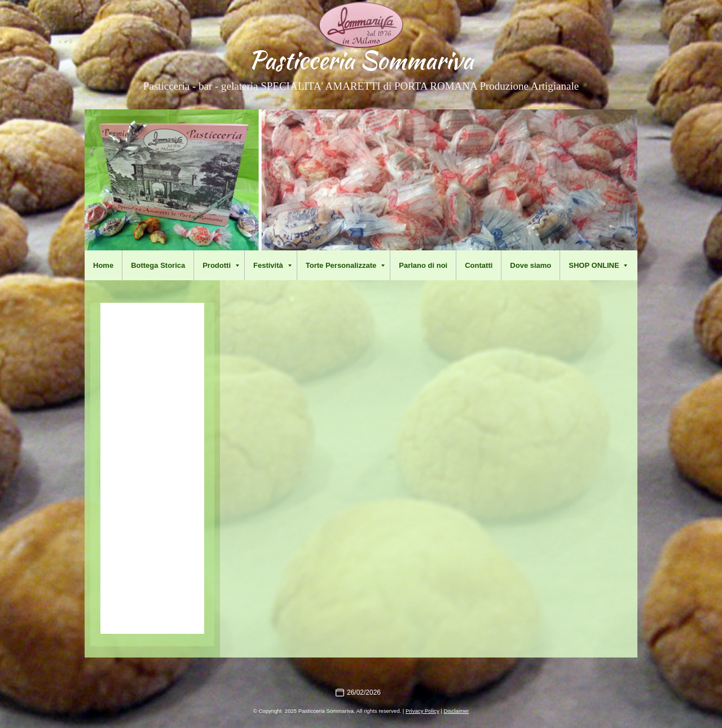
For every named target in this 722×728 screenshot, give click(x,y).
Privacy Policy (422, 711)
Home (103, 265)
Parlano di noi (423, 265)
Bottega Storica (158, 265)
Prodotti (221, 265)
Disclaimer (457, 711)
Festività (272, 265)
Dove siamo (531, 265)
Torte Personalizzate (345, 265)
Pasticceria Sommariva (361, 60)
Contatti (479, 265)
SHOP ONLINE (598, 265)
